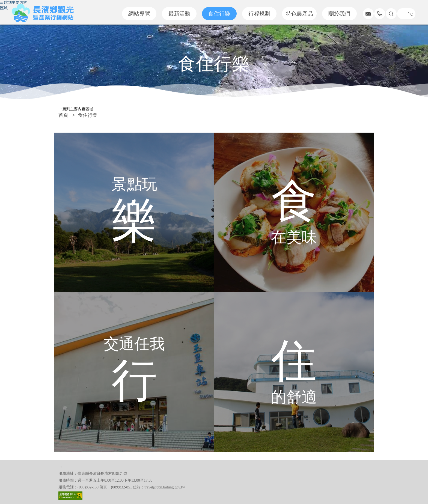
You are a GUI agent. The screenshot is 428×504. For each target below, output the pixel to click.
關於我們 (339, 14)
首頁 (63, 115)
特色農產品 (299, 14)
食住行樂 (219, 14)
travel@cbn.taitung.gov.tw (165, 487)
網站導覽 (139, 14)
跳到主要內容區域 (78, 109)
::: (2, 3)
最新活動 (179, 14)
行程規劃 (259, 14)
